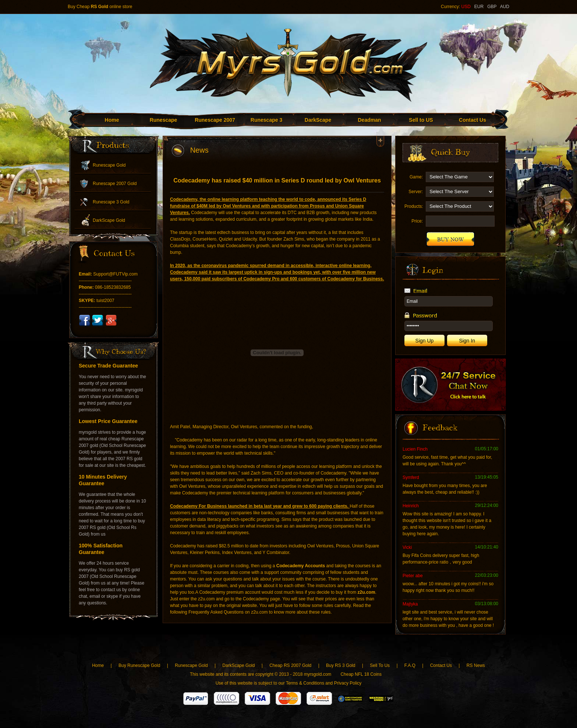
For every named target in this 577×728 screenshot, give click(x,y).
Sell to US (421, 120)
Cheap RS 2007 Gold (291, 665)
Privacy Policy (348, 683)
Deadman (369, 120)
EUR (479, 7)
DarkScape (318, 120)
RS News (476, 665)
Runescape (164, 120)
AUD (505, 7)
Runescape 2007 (215, 120)
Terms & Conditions (305, 683)
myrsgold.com (318, 674)
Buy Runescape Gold (139, 665)
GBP (492, 7)
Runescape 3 (266, 120)
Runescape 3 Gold (111, 202)
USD (466, 7)
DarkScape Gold (109, 220)
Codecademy (184, 199)
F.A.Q (410, 665)
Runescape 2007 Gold (115, 184)
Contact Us (472, 120)
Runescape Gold (109, 165)
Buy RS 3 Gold (341, 665)
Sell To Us (380, 665)
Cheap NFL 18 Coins (361, 674)
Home (112, 120)
